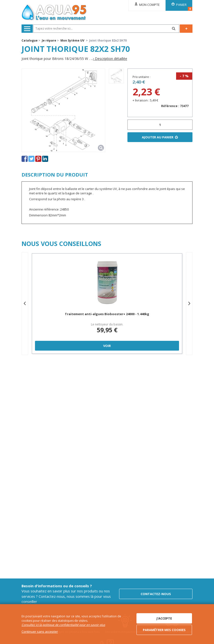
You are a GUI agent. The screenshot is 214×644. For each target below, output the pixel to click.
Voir (107, 346)
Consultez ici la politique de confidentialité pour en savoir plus (63, 625)
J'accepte (164, 618)
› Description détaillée (110, 59)
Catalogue (30, 40)
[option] (116, 76)
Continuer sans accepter (40, 632)
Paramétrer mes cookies (164, 630)
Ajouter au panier (158, 137)
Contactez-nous (156, 594)
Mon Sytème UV (72, 40)
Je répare (49, 40)
